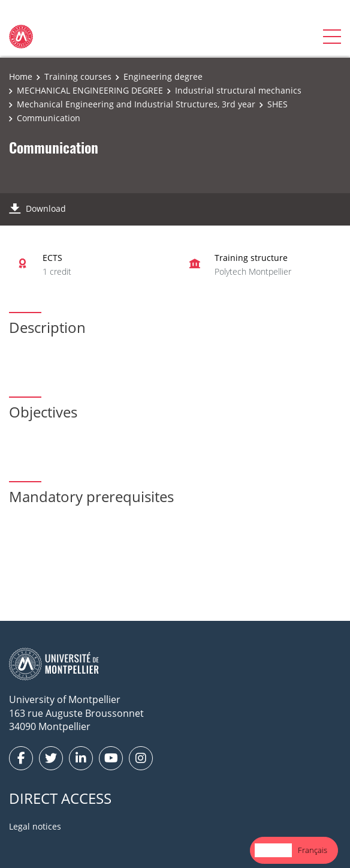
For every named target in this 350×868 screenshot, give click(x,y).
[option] (313, 850)
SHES (277, 104)
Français (313, 850)
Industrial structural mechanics (238, 90)
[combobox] (273, 850)
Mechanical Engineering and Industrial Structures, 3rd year (136, 104)
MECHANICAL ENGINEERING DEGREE (90, 90)
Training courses (78, 76)
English (273, 850)
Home (21, 76)
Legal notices (35, 826)
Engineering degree (163, 76)
